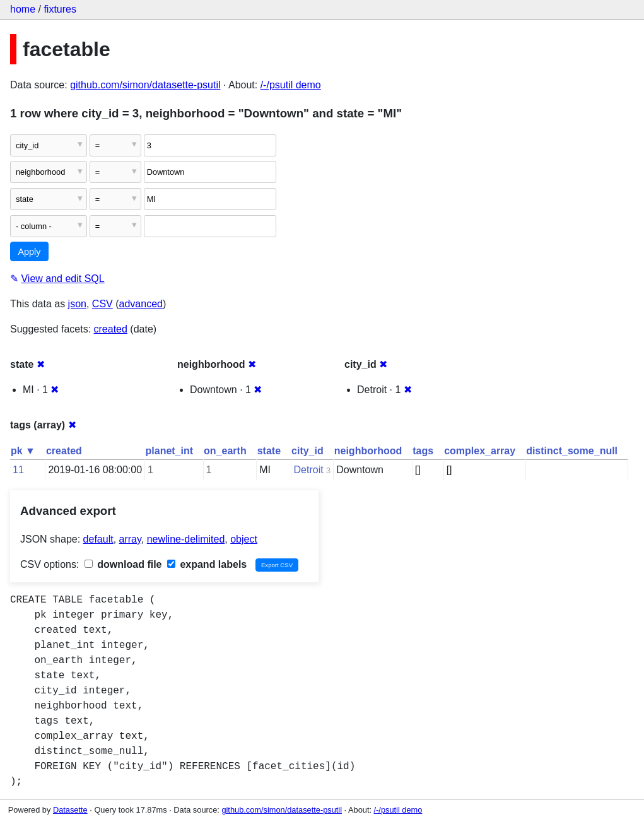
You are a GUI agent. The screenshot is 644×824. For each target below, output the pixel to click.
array (130, 539)
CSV (102, 304)
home (23, 9)
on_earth (225, 451)
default (98, 539)
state (269, 451)
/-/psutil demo (291, 85)
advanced (141, 304)
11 (18, 470)
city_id (307, 451)
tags (423, 451)
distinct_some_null (572, 451)
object (244, 539)
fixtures (60, 9)
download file (123, 564)
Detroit (309, 470)
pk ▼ (23, 451)
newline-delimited (186, 539)
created (111, 329)
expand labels (207, 564)
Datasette (70, 810)
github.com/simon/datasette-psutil (145, 85)
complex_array (480, 451)
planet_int (170, 451)
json (77, 304)
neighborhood (368, 451)
